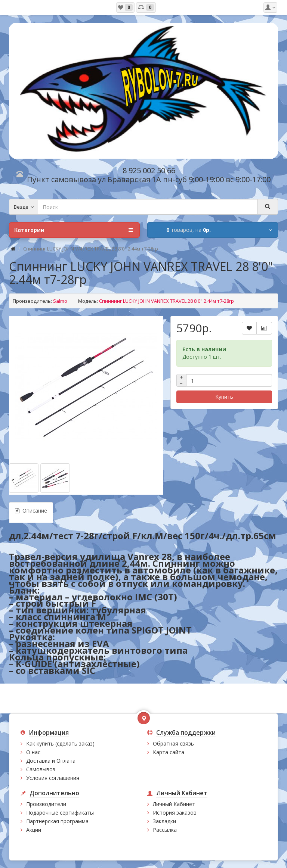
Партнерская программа (57, 821)
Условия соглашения (53, 778)
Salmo (60, 301)
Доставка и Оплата (51, 761)
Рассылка (165, 830)
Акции (34, 830)
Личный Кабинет (174, 804)
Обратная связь (173, 743)
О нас (33, 752)
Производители (46, 804)
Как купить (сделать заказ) (60, 743)
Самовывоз (41, 769)
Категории (74, 230)
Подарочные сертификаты (60, 813)
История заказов (175, 813)
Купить (224, 397)
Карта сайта (169, 752)
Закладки (164, 821)
